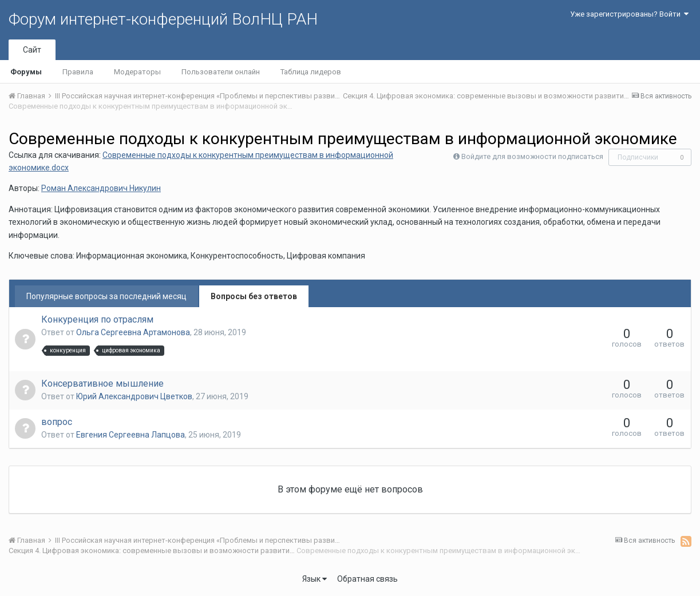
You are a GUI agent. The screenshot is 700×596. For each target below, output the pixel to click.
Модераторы (137, 72)
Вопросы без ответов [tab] (254, 296)
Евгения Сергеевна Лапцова (130, 435)
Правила (78, 72)
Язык (315, 579)
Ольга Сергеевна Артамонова (133, 332)
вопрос (57, 422)
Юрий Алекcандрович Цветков (134, 396)
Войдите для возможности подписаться (532, 156)
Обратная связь (367, 579)
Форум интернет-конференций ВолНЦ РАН (163, 19)
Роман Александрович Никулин (101, 188)
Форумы (26, 72)
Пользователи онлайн (221, 72)
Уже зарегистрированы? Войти (629, 14)
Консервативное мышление (102, 384)
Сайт (32, 50)
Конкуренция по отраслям (97, 319)
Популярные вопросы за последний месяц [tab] (106, 296)
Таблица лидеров (311, 72)
